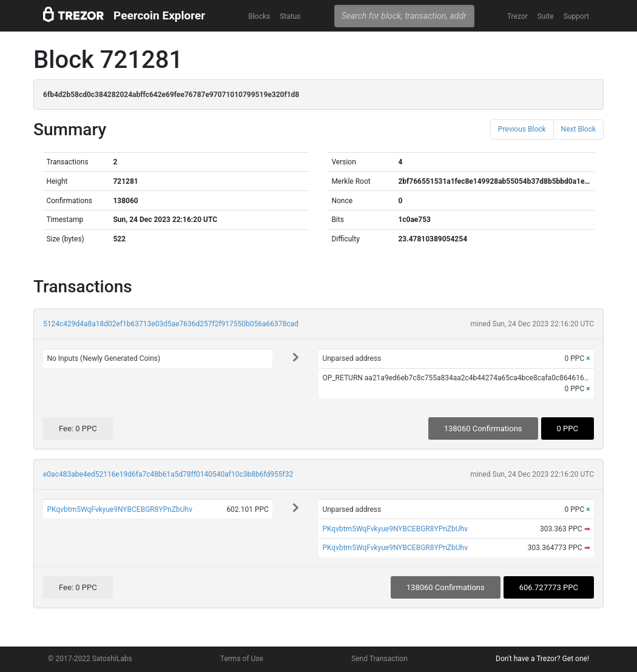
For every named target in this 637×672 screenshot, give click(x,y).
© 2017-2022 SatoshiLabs (90, 659)
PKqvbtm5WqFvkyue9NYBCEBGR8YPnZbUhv (120, 509)
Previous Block (522, 129)
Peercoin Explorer (159, 15)
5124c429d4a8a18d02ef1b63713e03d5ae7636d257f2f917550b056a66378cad (171, 324)
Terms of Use (242, 659)
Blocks (259, 16)
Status (290, 16)
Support (576, 16)
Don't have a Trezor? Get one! (542, 659)
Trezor (517, 16)
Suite (546, 16)
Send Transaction (379, 659)
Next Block (578, 129)
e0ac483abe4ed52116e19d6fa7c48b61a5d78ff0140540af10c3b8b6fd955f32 (168, 474)
